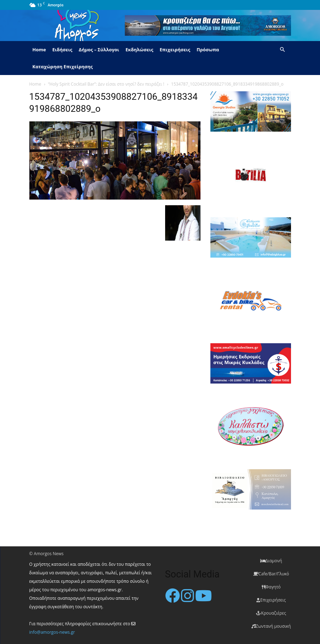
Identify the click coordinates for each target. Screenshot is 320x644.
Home (39, 50)
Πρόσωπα (208, 50)
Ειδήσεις (62, 50)
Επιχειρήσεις (175, 50)
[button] (283, 50)
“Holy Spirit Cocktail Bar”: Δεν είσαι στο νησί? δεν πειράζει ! (106, 84)
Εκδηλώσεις (139, 50)
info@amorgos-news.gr (52, 632)
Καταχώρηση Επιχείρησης (63, 67)
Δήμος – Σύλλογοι (99, 50)
